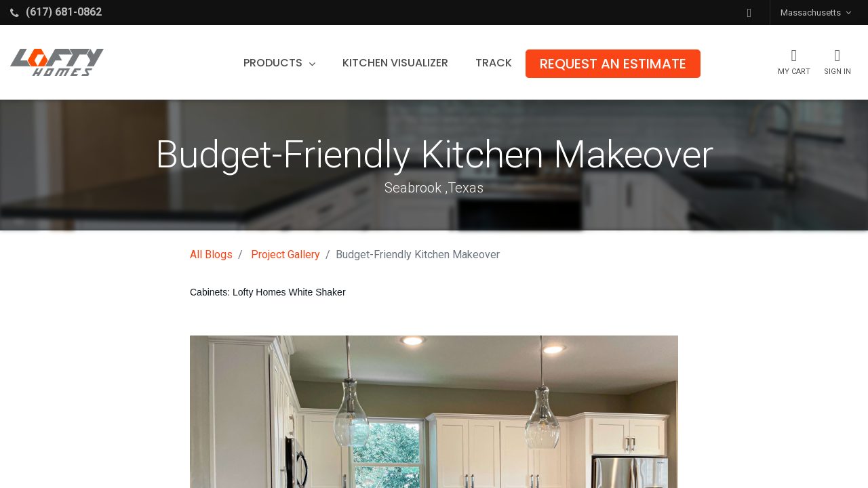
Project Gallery (285, 255)
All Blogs (211, 255)
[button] (749, 13)
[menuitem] (395, 63)
